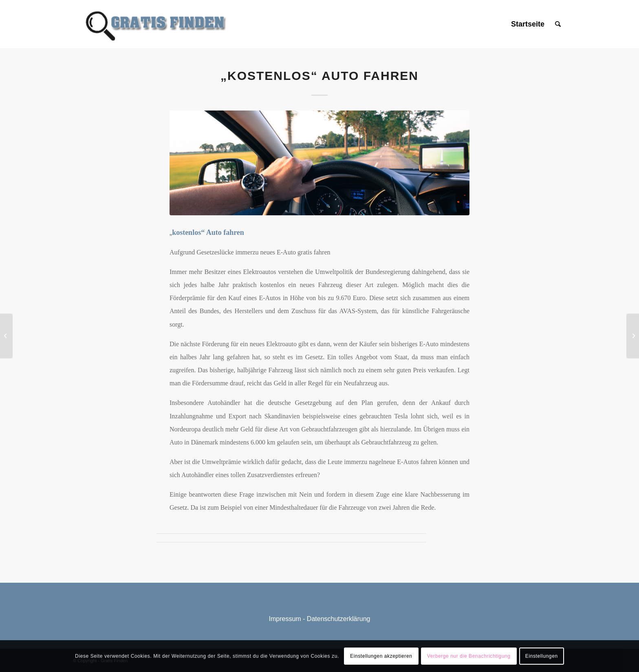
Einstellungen (542, 656)
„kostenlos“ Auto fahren (319, 76)
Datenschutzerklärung (339, 619)
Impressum (285, 619)
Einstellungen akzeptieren (381, 656)
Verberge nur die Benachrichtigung (469, 656)
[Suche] (558, 24)
